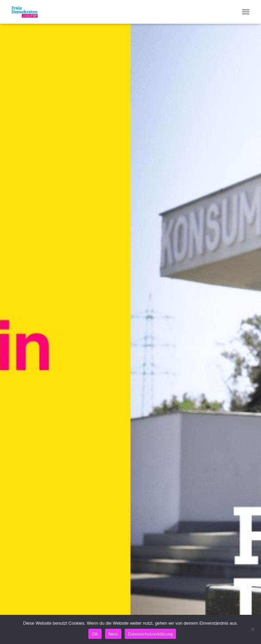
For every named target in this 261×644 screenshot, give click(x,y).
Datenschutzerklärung (150, 634)
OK (95, 634)
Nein (113, 634)
